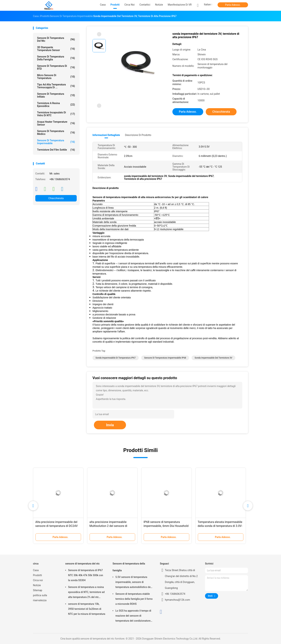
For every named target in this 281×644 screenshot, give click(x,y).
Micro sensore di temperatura (56, 77)
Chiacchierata (56, 198)
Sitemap (38, 590)
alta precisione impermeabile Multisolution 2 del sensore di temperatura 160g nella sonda (109, 526)
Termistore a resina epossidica (56, 105)
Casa (36, 570)
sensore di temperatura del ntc (56, 39)
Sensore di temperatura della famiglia (56, 58)
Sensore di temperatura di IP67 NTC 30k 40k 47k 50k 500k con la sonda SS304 (86, 575)
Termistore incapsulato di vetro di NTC (56, 114)
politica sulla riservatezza (40, 598)
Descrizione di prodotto (138, 135)
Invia (110, 425)
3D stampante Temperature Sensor (56, 49)
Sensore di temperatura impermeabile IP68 (165, 358)
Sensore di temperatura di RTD (56, 67)
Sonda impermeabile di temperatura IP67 (116, 358)
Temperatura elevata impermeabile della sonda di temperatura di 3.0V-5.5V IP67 (220, 526)
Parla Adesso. (233, 5)
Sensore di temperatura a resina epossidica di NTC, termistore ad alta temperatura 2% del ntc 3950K (86, 593)
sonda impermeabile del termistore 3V (213, 358)
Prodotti (37, 575)
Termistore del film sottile (56, 150)
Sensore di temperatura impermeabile (56, 142)
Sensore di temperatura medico (56, 133)
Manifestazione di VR (180, 5)
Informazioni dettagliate (106, 135)
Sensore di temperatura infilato (56, 95)
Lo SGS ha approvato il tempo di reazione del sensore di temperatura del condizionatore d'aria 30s (133, 616)
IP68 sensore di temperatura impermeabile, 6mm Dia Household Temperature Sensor (166, 526)
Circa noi (38, 580)
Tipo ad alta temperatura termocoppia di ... (56, 86)
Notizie (37, 585)
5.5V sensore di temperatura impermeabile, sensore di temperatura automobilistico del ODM (133, 583)
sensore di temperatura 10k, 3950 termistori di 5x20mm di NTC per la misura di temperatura (87, 609)
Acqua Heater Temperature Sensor (56, 123)
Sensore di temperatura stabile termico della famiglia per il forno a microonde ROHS (134, 599)
